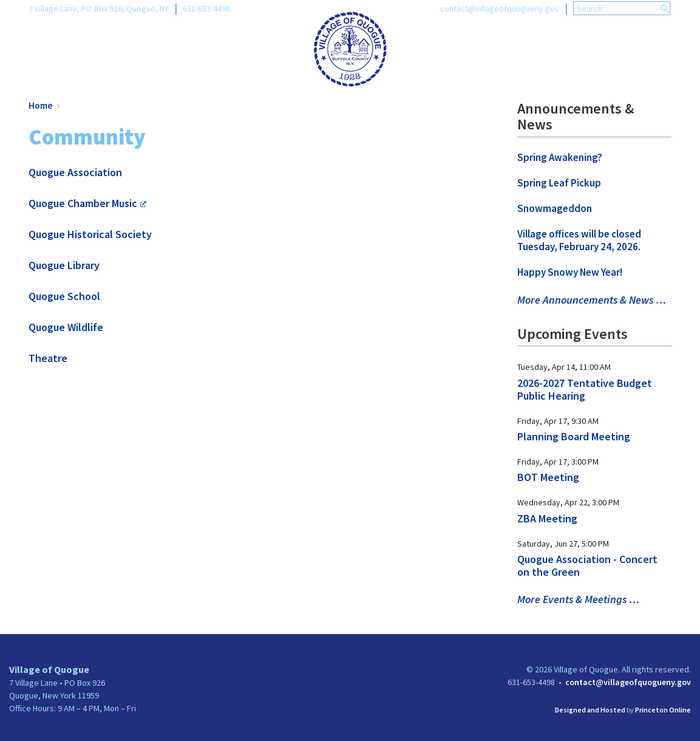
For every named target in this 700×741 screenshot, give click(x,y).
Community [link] (637, 50)
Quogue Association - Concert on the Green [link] (587, 565)
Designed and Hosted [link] (590, 710)
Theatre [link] (48, 358)
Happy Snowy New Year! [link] (570, 272)
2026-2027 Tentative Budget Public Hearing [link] (585, 389)
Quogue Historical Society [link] (90, 234)
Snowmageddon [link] (555, 208)
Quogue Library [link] (64, 265)
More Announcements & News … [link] (592, 300)
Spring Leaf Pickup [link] (559, 183)
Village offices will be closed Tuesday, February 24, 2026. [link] (579, 240)
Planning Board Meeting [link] (574, 436)
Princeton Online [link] (663, 710)
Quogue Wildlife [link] (66, 327)
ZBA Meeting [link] (547, 518)
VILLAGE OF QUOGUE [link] (108, 50)
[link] (350, 48)
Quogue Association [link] (75, 172)
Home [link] (40, 105)
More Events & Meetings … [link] (578, 599)
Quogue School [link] (64, 296)
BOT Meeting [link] (548, 477)
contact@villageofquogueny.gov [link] (500, 9)
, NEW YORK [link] (237, 50)
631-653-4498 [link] (206, 9)
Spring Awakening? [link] (560, 157)
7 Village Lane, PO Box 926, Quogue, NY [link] (99, 9)
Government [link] (452, 50)
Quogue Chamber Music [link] (87, 203)
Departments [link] (545, 50)
